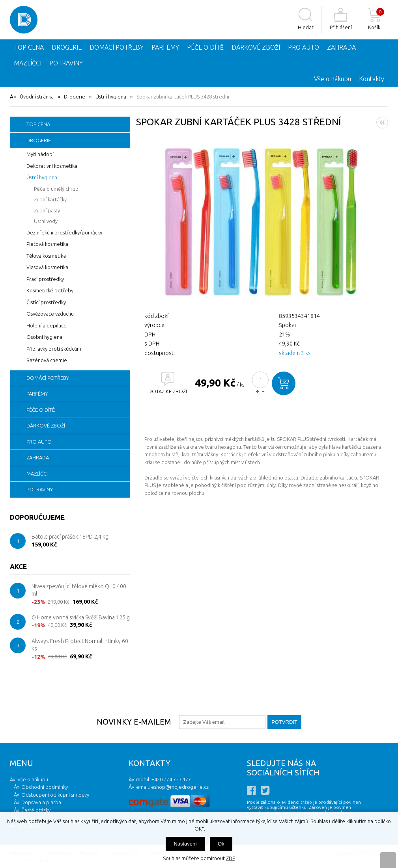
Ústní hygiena (111, 97)
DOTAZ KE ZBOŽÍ (168, 391)
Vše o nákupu (333, 79)
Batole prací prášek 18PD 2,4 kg (70, 537)
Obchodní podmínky (45, 787)
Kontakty (372, 79)
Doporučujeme (37, 517)
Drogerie (75, 97)
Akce (18, 566)
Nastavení (185, 844)
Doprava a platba (41, 802)
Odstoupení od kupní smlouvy (55, 795)
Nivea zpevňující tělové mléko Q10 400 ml (79, 590)
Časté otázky (36, 810)
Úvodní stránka (37, 97)
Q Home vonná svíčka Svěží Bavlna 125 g (81, 617)
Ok (221, 844)
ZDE (231, 858)
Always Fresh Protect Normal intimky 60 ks (80, 645)
